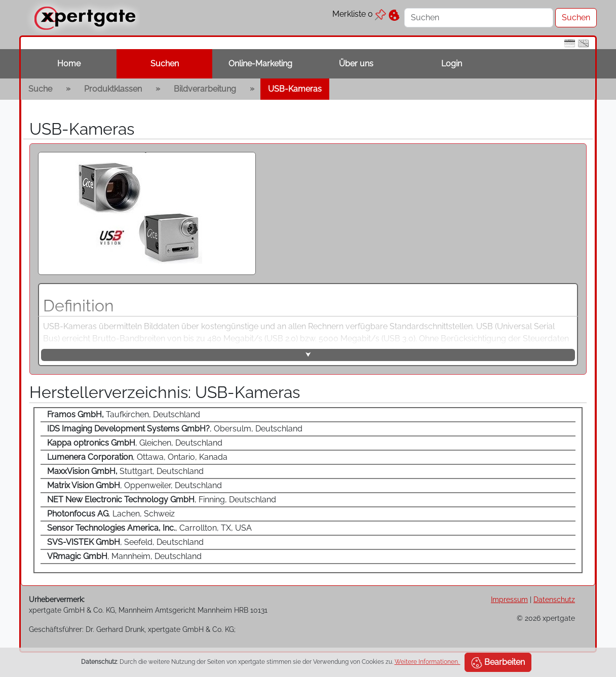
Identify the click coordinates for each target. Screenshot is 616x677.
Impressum (509, 599)
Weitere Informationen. (428, 662)
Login (452, 64)
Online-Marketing (260, 64)
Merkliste (359, 14)
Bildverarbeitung (205, 89)
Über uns (356, 64)
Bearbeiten (498, 663)
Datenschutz (554, 599)
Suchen (165, 64)
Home (69, 64)
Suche (40, 89)
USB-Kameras (295, 89)
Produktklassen (113, 89)
